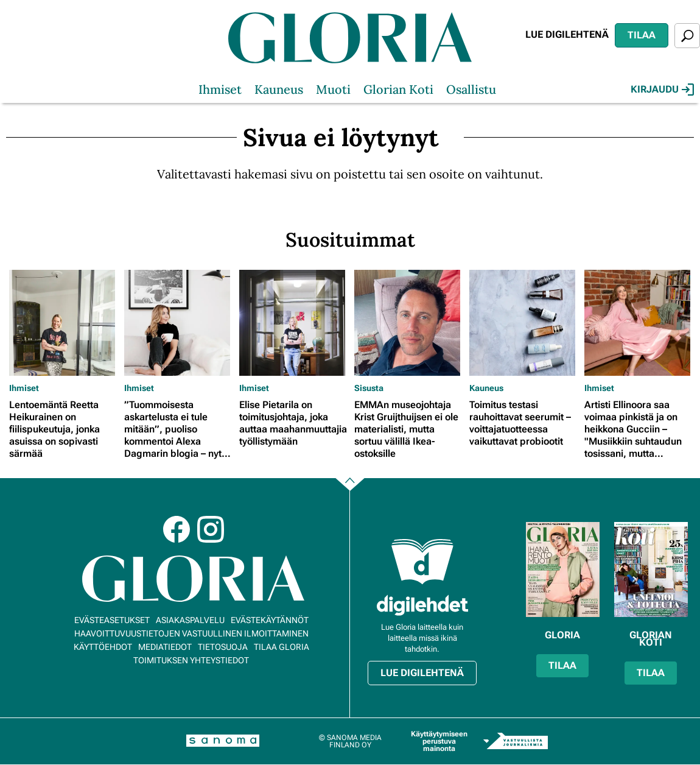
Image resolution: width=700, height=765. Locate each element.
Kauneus (279, 89)
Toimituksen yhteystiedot (191, 660)
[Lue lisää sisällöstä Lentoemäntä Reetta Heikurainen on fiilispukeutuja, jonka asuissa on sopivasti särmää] (64, 323)
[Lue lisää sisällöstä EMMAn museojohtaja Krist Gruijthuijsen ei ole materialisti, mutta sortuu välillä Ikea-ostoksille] (409, 323)
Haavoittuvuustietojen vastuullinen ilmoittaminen (191, 633)
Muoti (333, 89)
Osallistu (471, 89)
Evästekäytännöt (270, 620)
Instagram (211, 529)
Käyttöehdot (103, 647)
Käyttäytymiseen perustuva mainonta (439, 741)
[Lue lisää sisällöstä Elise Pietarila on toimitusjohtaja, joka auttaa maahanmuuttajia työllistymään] (294, 323)
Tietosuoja (223, 647)
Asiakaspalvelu (190, 620)
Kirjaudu (662, 90)
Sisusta (369, 388)
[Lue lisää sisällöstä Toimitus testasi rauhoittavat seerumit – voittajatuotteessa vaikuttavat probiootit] (524, 323)
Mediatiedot (165, 647)
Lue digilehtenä (567, 34)
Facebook (177, 529)
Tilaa (642, 35)
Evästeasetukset (112, 620)
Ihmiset (220, 89)
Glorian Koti (398, 89)
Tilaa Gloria (282, 647)
